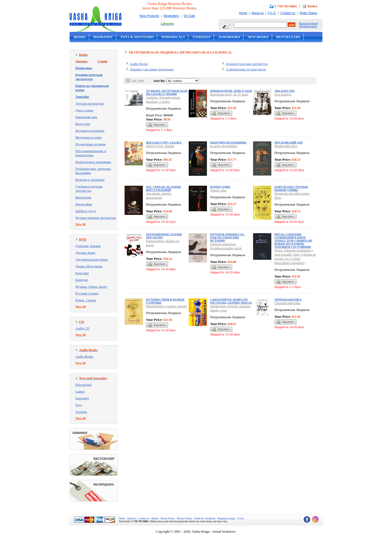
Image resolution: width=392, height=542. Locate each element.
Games (80, 391)
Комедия (82, 280)
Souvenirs (82, 398)
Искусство (83, 124)
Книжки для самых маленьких (152, 69)
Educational (83, 385)
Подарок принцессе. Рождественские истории (227, 237)
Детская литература (90, 103)
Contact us (288, 13)
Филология (83, 197)
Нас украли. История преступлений (163, 188)
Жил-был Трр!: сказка (164, 142)
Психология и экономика (93, 162)
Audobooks (229, 37)
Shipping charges (226, 518)
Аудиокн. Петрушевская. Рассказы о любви (167, 92)
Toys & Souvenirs (137, 37)
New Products (149, 16)
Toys (79, 405)
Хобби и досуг (86, 211)
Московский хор (289, 142)
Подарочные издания (90, 144)
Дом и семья (84, 110)
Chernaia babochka (287, 303)
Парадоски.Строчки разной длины (291, 188)
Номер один (220, 187)
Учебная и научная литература (89, 188)
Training (81, 412)
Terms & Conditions (205, 518)
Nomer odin (218, 190)
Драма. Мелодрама (89, 266)
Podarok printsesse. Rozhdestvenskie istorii (226, 246)
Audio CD (82, 328)
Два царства (285, 91)
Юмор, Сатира (86, 300)
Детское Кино (85, 253)
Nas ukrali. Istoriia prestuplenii (159, 195)
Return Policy (168, 518)
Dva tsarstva (283, 94)
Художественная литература (96, 218)
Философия (84, 204)
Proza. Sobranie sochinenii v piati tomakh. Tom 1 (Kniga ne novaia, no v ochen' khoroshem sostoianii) (295, 257)
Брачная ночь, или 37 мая (231, 91)
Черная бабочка (288, 299)
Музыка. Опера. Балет (91, 287)
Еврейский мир (86, 117)
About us (257, 13)
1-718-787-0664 (286, 6)
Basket (312, 6)
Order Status (308, 13)
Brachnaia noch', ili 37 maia (229, 94)
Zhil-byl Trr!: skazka (160, 146)
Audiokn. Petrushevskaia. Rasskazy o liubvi (163, 100)
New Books (258, 37)
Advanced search (308, 26)
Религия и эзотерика (90, 180)
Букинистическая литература (247, 64)
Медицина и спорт (89, 137)
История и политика (90, 131)
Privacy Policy (185, 518)
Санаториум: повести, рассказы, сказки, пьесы (231, 301)
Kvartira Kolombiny (224, 146)
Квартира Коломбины (228, 142)
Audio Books (84, 356)
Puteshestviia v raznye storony (167, 306)
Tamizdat (201, 37)
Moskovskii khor (286, 146)
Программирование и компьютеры (91, 153)
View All (81, 224)
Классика (82, 273)
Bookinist (103, 37)
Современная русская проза (246, 69)
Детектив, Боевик (88, 246)
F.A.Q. (272, 13)
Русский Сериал (87, 293)
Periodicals (173, 37)
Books (80, 37)
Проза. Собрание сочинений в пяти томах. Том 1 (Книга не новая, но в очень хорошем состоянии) (293, 240)
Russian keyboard (308, 23)
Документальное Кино (92, 259)
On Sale (189, 16)
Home (243, 13)
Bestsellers (171, 16)
